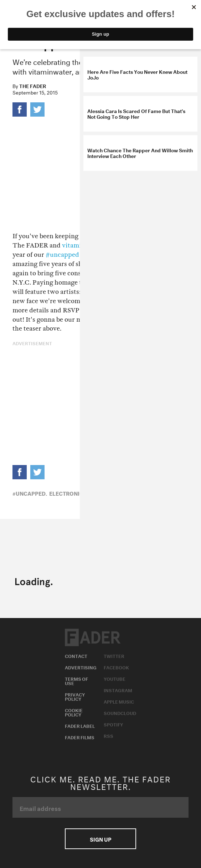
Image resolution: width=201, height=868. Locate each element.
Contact (76, 655)
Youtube (115, 678)
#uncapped (62, 255)
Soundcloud (120, 713)
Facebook (116, 667)
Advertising (81, 667)
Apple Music (119, 701)
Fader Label (80, 725)
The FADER (33, 86)
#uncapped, (30, 493)
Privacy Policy (75, 696)
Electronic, (67, 493)
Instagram (118, 690)
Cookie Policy (74, 712)
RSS (109, 735)
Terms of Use (76, 680)
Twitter (114, 655)
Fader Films (80, 737)
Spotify (113, 724)
